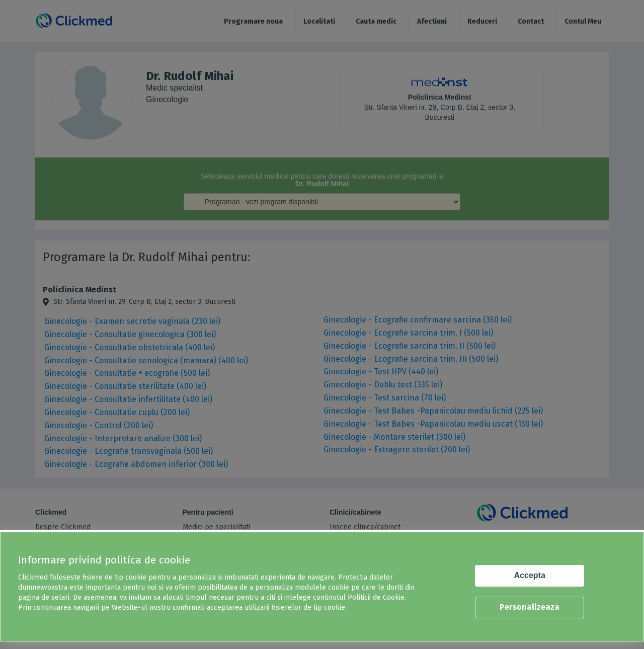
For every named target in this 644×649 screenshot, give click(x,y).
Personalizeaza (530, 607)
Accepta (530, 575)
